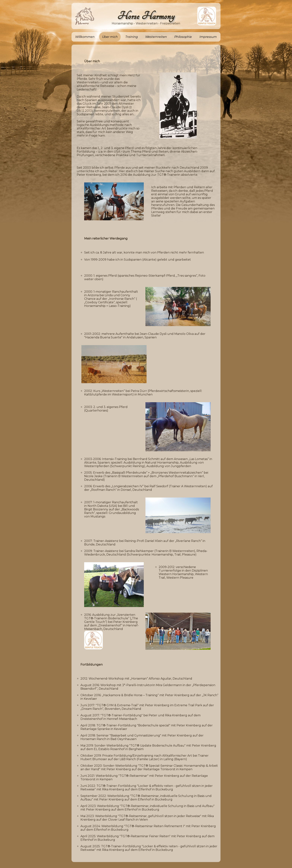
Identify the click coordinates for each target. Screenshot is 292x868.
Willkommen (85, 37)
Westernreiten (156, 37)
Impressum (208, 37)
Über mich (110, 37)
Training (132, 37)
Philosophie (183, 37)
